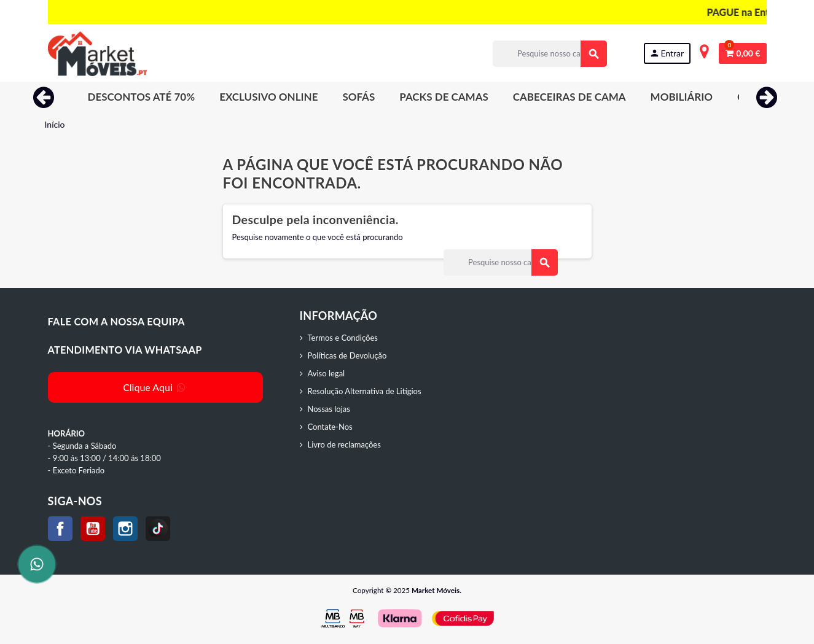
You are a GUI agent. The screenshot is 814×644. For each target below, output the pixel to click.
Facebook (60, 529)
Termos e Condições (343, 338)
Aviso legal (327, 373)
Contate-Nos (330, 427)
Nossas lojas (329, 409)
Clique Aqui (155, 387)
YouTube (93, 529)
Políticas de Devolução (347, 355)
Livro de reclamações (344, 444)
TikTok (158, 529)
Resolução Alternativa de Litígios (365, 391)
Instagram (125, 529)
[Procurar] (550, 54)
